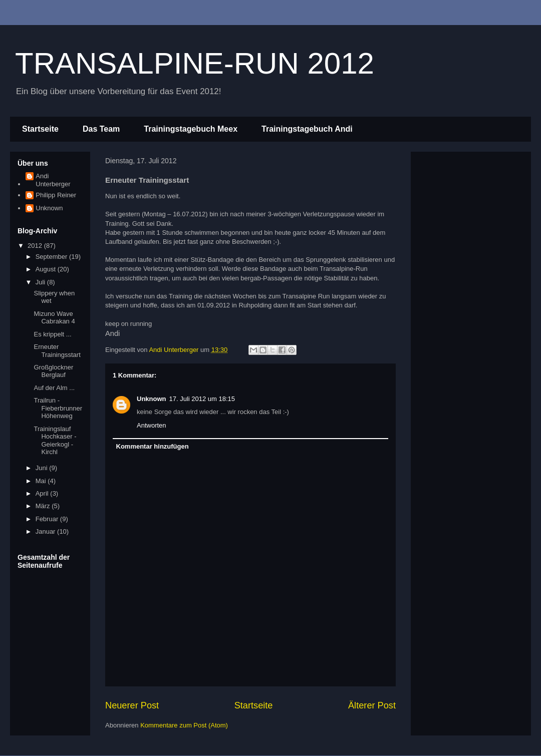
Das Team (101, 129)
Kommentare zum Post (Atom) (184, 725)
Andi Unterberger (53, 180)
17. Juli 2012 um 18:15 (202, 399)
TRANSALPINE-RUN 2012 (195, 63)
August (47, 269)
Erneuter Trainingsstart (57, 351)
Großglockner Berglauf (53, 371)
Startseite (40, 129)
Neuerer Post (132, 705)
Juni (42, 468)
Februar (48, 519)
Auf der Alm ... (54, 388)
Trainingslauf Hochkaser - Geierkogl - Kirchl (55, 441)
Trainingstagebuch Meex (191, 129)
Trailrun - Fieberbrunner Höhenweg (58, 408)
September (52, 257)
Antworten (152, 425)
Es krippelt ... (52, 334)
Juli (41, 282)
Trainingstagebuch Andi (307, 129)
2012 (36, 246)
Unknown (152, 399)
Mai (42, 481)
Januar (46, 531)
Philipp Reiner (56, 195)
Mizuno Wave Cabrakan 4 (54, 318)
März (44, 506)
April (43, 493)
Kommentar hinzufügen (153, 446)
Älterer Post (372, 705)
